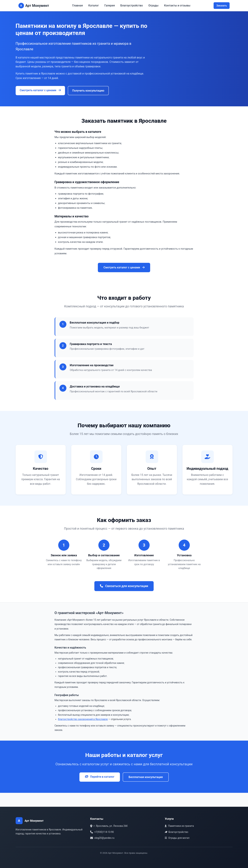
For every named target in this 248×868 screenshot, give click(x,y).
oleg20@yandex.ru (102, 838)
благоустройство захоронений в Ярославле (83, 719)
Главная (78, 5)
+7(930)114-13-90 (102, 832)
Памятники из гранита (179, 826)
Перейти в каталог (100, 777)
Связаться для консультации (124, 586)
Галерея (110, 5)
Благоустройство (132, 5)
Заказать (222, 6)
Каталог (93, 5)
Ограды (153, 5)
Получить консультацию (88, 91)
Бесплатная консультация (146, 777)
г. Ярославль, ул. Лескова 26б (109, 826)
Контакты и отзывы (177, 5)
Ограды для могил (177, 838)
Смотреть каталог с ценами (40, 90)
